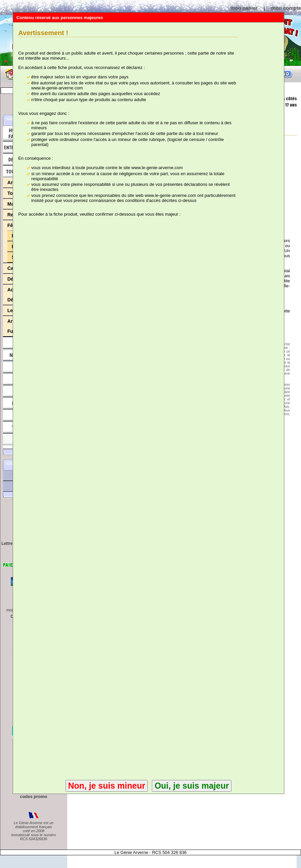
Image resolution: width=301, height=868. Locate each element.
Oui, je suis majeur (192, 786)
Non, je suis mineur (107, 786)
